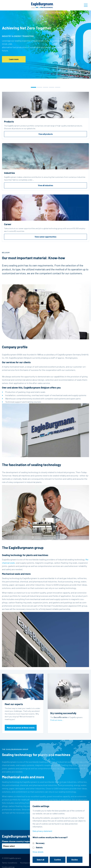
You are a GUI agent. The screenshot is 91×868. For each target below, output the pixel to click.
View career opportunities (46, 237)
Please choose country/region (16, 841)
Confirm (58, 860)
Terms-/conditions (10, 863)
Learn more (14, 59)
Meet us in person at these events (21, 728)
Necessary (40, 843)
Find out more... (57, 720)
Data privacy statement (42, 831)
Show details (38, 852)
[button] (33, 87)
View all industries (46, 185)
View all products (46, 134)
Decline (75, 860)
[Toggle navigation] (86, 5)
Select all (40, 860)
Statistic (39, 848)
